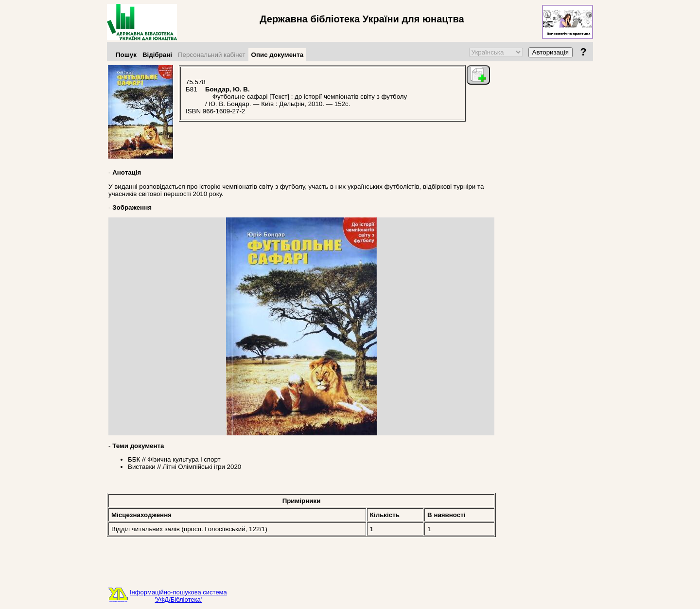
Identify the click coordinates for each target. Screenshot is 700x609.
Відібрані (157, 55)
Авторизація (551, 52)
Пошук (126, 55)
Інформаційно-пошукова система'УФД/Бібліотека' (178, 596)
